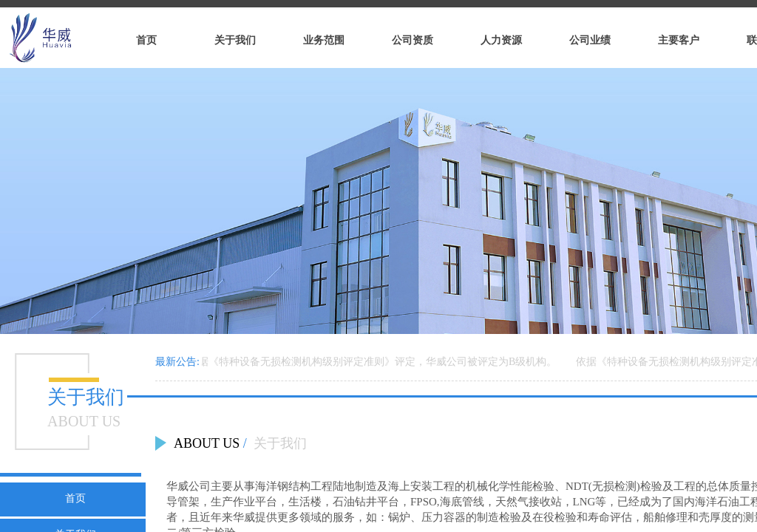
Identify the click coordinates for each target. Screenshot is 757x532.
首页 (75, 498)
